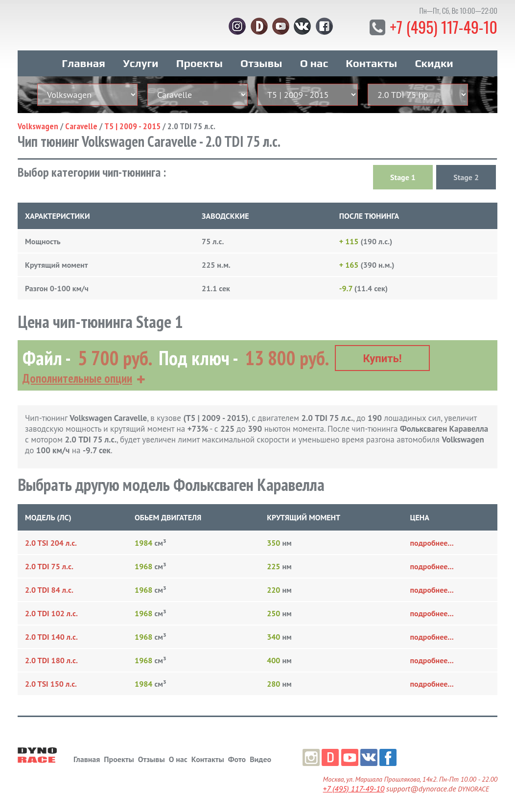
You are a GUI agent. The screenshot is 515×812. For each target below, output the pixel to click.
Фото (237, 758)
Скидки (434, 63)
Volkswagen (38, 126)
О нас (314, 63)
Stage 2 (466, 177)
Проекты (199, 63)
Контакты (371, 63)
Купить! (383, 358)
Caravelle (81, 126)
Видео (260, 758)
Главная (83, 63)
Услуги (140, 63)
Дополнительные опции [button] (77, 378)
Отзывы (261, 63)
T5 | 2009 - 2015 (132, 126)
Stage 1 (403, 177)
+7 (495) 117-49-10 (443, 27)
